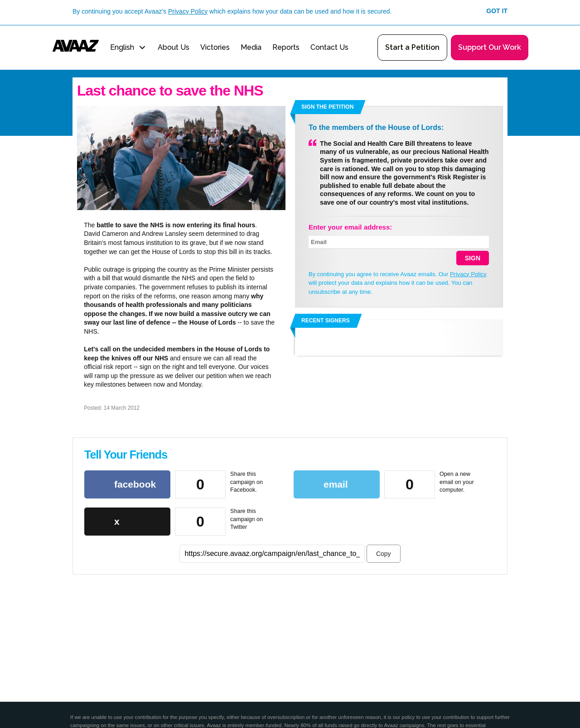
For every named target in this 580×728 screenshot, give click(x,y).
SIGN (473, 258)
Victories (215, 47)
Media (251, 47)
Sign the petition (327, 107)
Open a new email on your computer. (457, 482)
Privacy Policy (188, 11)
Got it (497, 11)
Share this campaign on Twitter (246, 519)
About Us (174, 47)
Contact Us (329, 47)
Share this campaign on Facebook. (246, 482)
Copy (384, 554)
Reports (286, 47)
